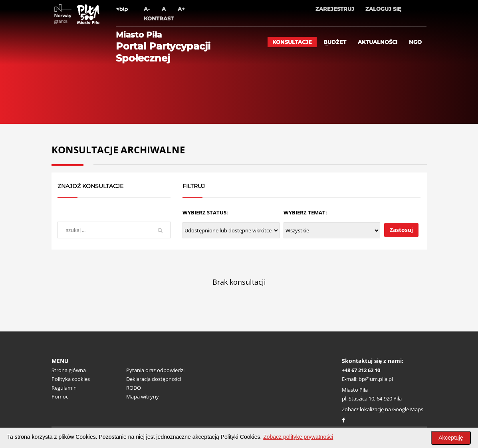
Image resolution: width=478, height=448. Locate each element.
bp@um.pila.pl (376, 379)
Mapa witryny (143, 396)
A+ (181, 9)
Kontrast (159, 18)
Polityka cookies (71, 379)
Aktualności (378, 42)
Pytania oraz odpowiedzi (155, 370)
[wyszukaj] (114, 230)
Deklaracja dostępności (154, 379)
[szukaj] (160, 230)
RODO (134, 388)
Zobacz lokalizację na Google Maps (383, 409)
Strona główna (69, 370)
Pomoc (60, 396)
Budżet (335, 42)
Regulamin (64, 388)
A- (147, 9)
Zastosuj (401, 230)
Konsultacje (292, 42)
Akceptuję (451, 438)
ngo (415, 42)
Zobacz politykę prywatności (298, 437)
